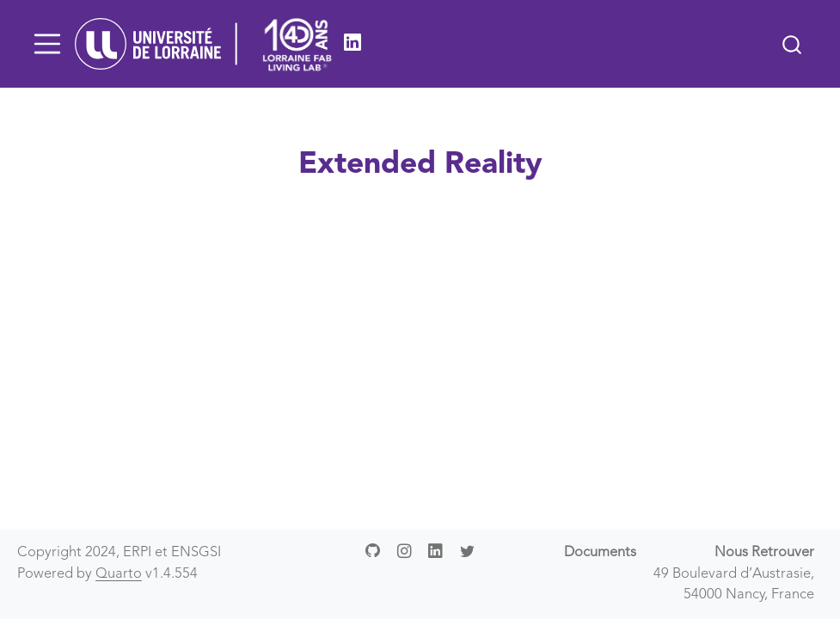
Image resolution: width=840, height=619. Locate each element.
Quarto (119, 574)
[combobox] (793, 44)
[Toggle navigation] (47, 44)
